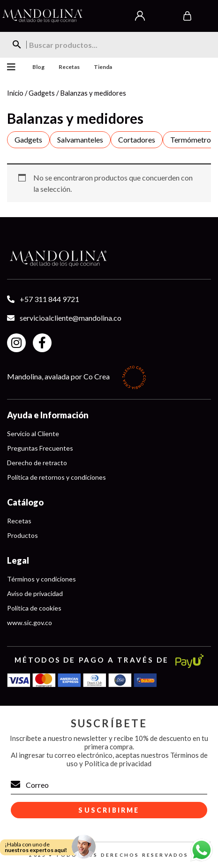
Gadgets (42, 93)
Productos (23, 535)
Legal (18, 560)
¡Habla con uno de (36, 847)
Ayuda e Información (48, 415)
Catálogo (25, 502)
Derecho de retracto (37, 463)
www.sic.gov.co (30, 623)
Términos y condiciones (41, 579)
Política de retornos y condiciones (56, 477)
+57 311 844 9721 (49, 299)
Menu (9, 67)
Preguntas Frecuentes (40, 448)
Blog (38, 67)
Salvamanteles (80, 140)
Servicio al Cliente (33, 434)
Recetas (69, 67)
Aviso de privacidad (35, 593)
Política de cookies (34, 608)
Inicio (15, 93)
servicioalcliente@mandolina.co (71, 318)
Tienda (103, 67)
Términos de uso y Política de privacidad (137, 759)
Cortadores (137, 140)
